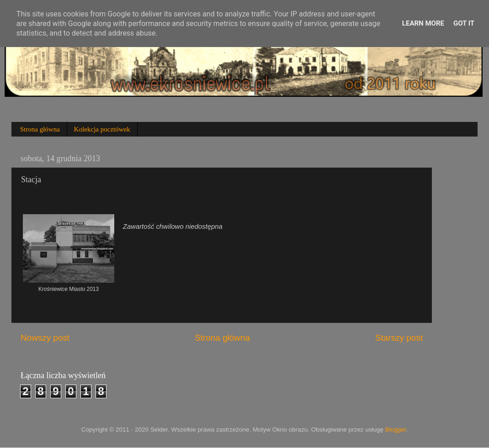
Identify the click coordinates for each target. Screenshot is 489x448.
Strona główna (40, 129)
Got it (464, 23)
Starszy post (399, 338)
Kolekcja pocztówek (102, 129)
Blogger (396, 430)
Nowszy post (45, 338)
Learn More (423, 23)
